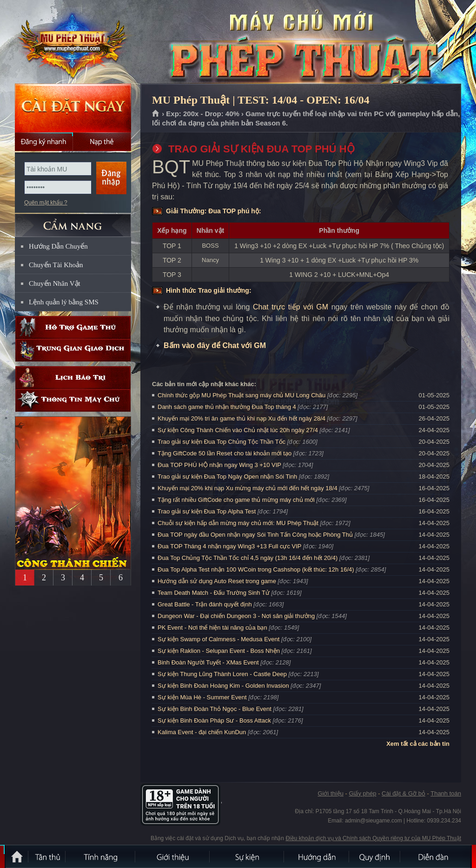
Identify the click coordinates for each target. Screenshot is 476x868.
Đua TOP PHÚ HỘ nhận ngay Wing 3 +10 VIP (219, 465)
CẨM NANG (73, 221)
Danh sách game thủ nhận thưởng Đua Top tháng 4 (227, 407)
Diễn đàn (436, 856)
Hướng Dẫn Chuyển (58, 246)
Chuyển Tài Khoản (56, 265)
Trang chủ (156, 114)
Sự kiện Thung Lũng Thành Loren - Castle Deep (222, 674)
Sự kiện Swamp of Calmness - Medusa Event (218, 639)
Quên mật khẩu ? (46, 203)
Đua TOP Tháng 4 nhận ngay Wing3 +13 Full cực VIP (229, 546)
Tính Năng (101, 856)
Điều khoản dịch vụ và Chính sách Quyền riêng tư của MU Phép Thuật (373, 838)
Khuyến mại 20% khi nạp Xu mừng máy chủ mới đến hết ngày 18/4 (248, 488)
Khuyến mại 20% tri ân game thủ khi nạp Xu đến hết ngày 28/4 (241, 418)
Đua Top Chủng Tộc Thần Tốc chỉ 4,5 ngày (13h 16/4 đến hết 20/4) (248, 558)
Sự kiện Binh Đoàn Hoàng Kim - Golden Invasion (223, 686)
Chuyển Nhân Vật (55, 283)
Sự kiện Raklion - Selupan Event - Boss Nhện (219, 651)
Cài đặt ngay (73, 108)
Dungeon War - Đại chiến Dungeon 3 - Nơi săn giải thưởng (236, 616)
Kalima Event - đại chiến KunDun (203, 732)
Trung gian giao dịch (73, 350)
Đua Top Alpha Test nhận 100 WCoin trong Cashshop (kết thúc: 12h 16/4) (256, 569)
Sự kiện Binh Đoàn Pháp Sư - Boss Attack (214, 720)
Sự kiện (247, 856)
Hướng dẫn (317, 856)
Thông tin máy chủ (73, 400)
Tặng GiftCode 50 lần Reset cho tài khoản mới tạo (225, 453)
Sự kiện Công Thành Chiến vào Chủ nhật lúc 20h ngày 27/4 (238, 430)
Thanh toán (446, 793)
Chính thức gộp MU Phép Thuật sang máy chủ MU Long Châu (241, 395)
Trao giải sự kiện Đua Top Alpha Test (207, 511)
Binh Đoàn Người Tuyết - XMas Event (208, 662)
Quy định (375, 856)
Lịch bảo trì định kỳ (73, 378)
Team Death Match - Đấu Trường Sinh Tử (214, 593)
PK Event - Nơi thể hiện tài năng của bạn (212, 628)
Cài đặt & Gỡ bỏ (403, 793)
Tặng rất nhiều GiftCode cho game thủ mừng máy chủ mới (236, 500)
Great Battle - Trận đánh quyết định (205, 604)
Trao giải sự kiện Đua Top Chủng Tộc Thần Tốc (221, 442)
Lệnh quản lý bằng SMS (64, 302)
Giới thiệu (330, 793)
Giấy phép (362, 793)
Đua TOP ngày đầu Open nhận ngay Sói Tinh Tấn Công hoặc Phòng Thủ (255, 535)
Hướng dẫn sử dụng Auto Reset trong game (217, 581)
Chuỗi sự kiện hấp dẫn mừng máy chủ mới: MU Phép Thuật (238, 523)
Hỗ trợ (73, 327)
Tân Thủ (47, 856)
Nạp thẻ (102, 142)
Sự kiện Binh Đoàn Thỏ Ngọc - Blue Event (215, 709)
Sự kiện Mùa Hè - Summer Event (202, 697)
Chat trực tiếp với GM (291, 307)
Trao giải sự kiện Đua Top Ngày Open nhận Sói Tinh (227, 477)
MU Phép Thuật (73, 42)
